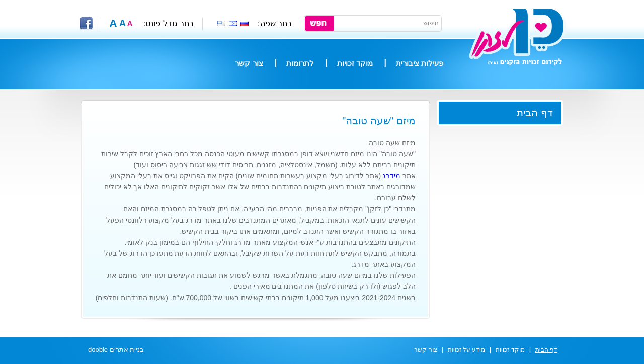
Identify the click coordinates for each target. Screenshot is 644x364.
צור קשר (249, 63)
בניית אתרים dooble (116, 350)
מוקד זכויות (355, 63)
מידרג (392, 176)
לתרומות (300, 63)
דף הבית (535, 113)
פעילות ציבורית (420, 63)
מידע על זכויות (467, 350)
